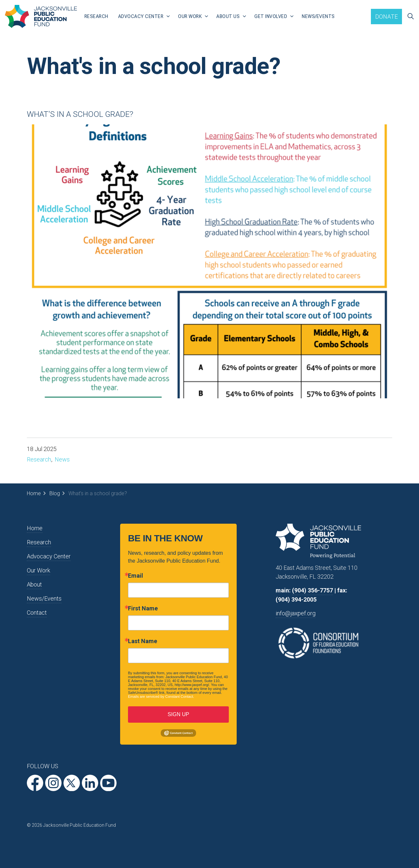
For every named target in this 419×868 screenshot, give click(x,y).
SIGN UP (178, 714)
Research (96, 16)
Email (136, 576)
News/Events (318, 16)
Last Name (143, 641)
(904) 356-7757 (312, 590)
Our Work (190, 16)
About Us (228, 16)
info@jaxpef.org (296, 613)
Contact (37, 613)
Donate (387, 17)
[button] (209, 261)
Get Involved (271, 16)
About (34, 584)
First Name (143, 608)
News (62, 459)
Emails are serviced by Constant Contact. (161, 696)
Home (35, 528)
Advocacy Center (141, 16)
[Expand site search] (410, 16)
